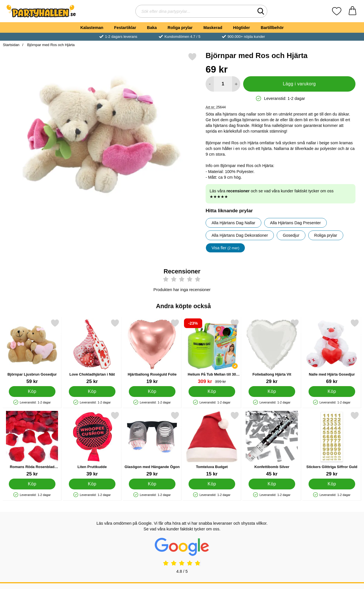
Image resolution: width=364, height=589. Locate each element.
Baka (152, 28)
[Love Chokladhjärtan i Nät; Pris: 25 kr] (92, 352)
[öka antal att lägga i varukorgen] (236, 84)
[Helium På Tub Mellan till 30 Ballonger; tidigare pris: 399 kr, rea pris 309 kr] (212, 352)
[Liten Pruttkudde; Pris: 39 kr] (92, 444)
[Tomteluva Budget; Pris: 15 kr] (212, 444)
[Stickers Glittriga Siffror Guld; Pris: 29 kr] (332, 444)
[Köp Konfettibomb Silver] (272, 484)
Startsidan (11, 45)
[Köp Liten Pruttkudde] (92, 484)
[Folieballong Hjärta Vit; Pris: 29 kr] (272, 352)
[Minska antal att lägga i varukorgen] (210, 84)
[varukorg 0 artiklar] (352, 11)
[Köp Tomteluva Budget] (212, 484)
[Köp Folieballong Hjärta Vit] (272, 392)
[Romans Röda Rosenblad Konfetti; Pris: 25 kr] (32, 444)
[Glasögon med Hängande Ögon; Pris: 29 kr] (152, 444)
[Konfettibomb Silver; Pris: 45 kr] (272, 444)
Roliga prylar (180, 28)
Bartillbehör (272, 28)
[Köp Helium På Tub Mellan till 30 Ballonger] (212, 392)
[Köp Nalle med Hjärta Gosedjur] (332, 392)
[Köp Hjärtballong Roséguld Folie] (152, 392)
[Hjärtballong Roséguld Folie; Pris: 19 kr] (152, 352)
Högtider (242, 28)
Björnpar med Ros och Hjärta (50, 45)
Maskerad (213, 28)
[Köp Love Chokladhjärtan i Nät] (92, 392)
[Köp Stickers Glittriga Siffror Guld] (332, 484)
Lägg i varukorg (299, 84)
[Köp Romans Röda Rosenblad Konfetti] (32, 484)
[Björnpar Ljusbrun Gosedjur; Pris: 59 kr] (32, 352)
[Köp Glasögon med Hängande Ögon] (152, 484)
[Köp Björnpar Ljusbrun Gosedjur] (32, 392)
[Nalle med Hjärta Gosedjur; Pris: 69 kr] (332, 352)
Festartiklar (125, 28)
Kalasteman (92, 28)
